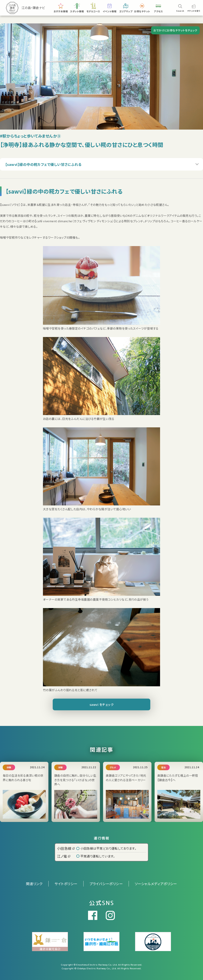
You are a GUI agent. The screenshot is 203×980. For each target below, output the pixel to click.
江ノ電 (64, 856)
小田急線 (66, 848)
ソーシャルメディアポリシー (156, 884)
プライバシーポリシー (106, 884)
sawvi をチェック (101, 704)
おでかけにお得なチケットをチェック (175, 30)
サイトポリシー (66, 884)
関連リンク (34, 884)
